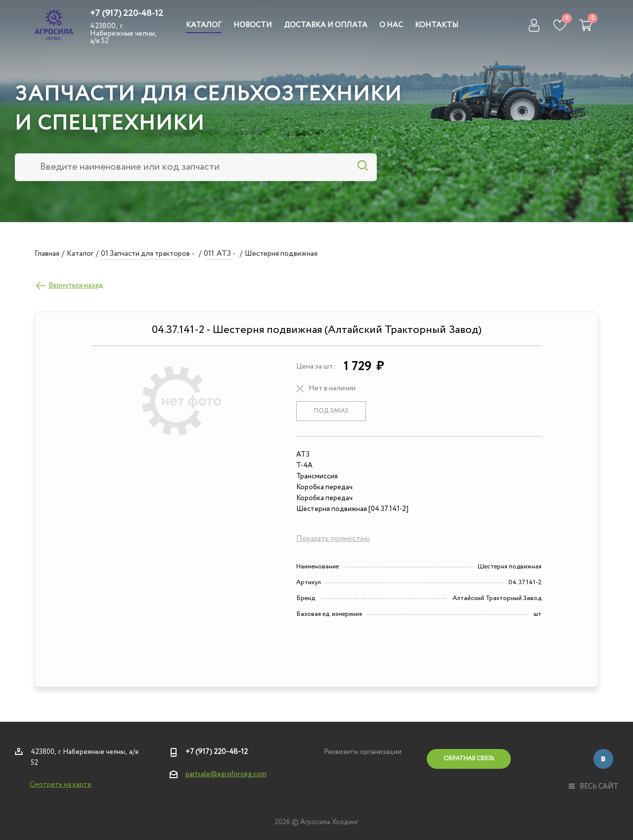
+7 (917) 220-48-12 (127, 13)
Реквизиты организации (363, 752)
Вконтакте (603, 759)
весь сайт (593, 787)
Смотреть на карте (61, 785)
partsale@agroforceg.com (226, 774)
